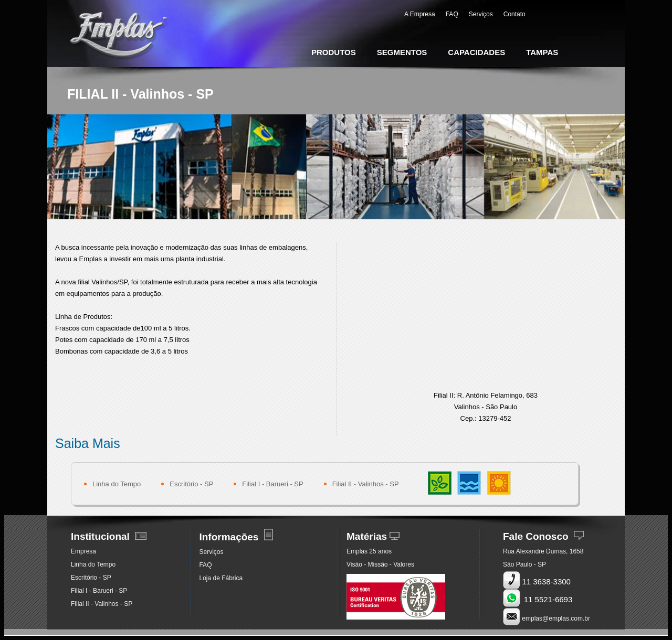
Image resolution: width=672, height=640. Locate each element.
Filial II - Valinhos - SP (366, 484)
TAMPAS (542, 52)
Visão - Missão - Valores (380, 564)
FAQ (452, 14)
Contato (514, 14)
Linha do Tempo (117, 484)
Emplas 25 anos (369, 551)
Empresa (83, 551)
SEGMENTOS (402, 52)
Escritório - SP (191, 484)
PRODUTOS (334, 52)
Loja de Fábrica (221, 578)
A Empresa (420, 14)
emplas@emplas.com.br (556, 618)
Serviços (481, 14)
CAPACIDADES (476, 52)
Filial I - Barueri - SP (272, 484)
